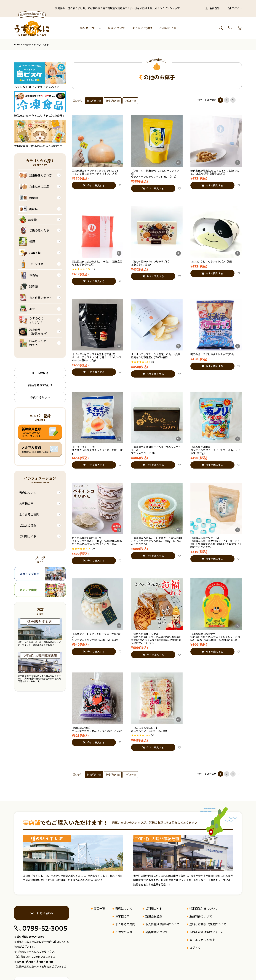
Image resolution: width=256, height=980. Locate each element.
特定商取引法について (204, 908)
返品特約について (201, 916)
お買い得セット (40, 397)
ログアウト (196, 948)
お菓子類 (27, 44)
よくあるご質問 (142, 28)
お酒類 (28, 275)
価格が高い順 (113, 101)
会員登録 (213, 8)
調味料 (28, 209)
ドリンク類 (31, 264)
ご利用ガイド (168, 28)
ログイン (235, 8)
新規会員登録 (154, 916)
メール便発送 (40, 373)
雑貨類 (28, 286)
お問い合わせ (42, 913)
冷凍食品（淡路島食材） (34, 332)
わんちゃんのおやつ (33, 343)
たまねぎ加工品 (34, 186)
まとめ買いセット (36, 298)
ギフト (28, 309)
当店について (116, 28)
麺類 (27, 241)
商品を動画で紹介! (40, 385)
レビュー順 (130, 101)
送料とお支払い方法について (208, 924)
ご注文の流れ (28, 525)
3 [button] (233, 100)
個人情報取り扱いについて (162, 924)
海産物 (28, 198)
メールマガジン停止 (202, 940)
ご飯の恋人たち (34, 230)
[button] (239, 100)
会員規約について (157, 932)
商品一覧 (99, 908)
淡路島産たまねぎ (36, 175)
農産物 (28, 220)
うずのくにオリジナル (31, 320)
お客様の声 (26, 503)
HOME (17, 44)
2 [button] (227, 100)
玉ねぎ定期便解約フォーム (206, 932)
